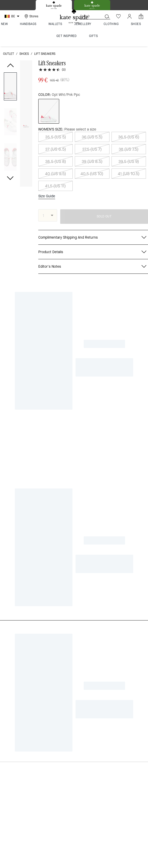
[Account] (130, 16)
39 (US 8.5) (92, 161)
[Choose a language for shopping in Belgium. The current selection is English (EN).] (13, 16)
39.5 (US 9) (129, 161)
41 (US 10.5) (129, 174)
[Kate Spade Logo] (74, 16)
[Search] (87, 16)
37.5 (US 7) (92, 149)
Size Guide (47, 196)
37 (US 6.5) (56, 149)
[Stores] (31, 16)
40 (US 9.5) (56, 174)
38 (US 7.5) (129, 149)
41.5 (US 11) (55, 186)
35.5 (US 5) (56, 137)
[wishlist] (26, 67)
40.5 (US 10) (92, 174)
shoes (24, 54)
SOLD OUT (104, 216)
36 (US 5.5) (92, 137)
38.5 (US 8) (56, 161)
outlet (9, 54)
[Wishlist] (118, 16)
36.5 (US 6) (129, 137)
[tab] (54, 5)
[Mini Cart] (141, 16)
